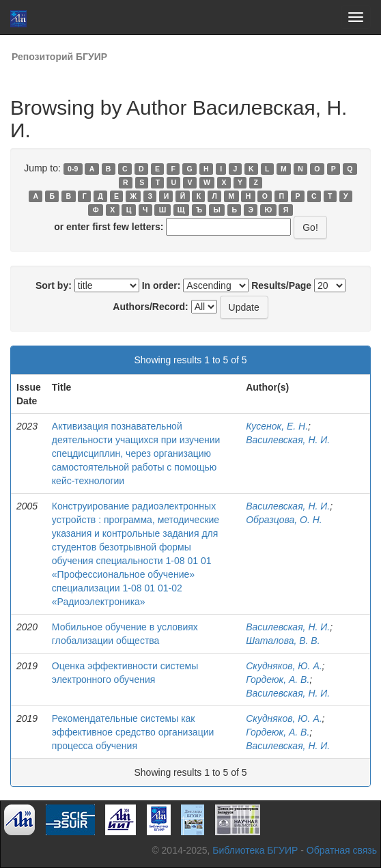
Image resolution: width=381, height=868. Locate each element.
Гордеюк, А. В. (278, 680)
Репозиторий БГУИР (59, 57)
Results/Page (281, 285)
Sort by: (54, 285)
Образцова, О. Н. (284, 520)
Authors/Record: (150, 307)
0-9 (73, 169)
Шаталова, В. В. (283, 641)
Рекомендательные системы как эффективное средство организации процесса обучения (133, 732)
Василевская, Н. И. (288, 440)
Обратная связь (342, 850)
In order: (161, 285)
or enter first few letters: (109, 227)
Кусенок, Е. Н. (277, 426)
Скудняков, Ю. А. (284, 666)
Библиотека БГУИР (255, 850)
